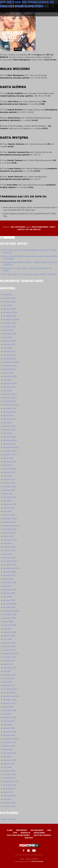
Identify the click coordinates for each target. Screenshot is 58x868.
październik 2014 (11, 782)
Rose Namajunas (40, 227)
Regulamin (39, 833)
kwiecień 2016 (10, 718)
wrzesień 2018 (10, 614)
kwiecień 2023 (10, 426)
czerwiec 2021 (10, 497)
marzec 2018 (9, 636)
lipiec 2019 (8, 579)
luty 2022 (8, 476)
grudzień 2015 (10, 732)
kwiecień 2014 (10, 803)
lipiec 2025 (8, 330)
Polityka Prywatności (18, 835)
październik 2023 (11, 405)
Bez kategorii (18, 227)
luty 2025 (8, 348)
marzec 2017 (9, 678)
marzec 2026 (9, 302)
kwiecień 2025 (10, 341)
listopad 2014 (9, 778)
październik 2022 (11, 447)
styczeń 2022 (9, 479)
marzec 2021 (9, 508)
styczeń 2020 (9, 558)
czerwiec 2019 (10, 583)
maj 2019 (7, 586)
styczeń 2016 (9, 728)
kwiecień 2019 (10, 590)
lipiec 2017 (8, 664)
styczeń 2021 (9, 515)
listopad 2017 (9, 650)
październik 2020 (11, 526)
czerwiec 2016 (10, 710)
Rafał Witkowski (33, 13)
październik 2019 (11, 568)
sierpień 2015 (9, 746)
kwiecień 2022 (10, 469)
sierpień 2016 (9, 703)
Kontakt (29, 838)
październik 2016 (11, 696)
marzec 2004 (9, 806)
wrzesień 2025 (10, 323)
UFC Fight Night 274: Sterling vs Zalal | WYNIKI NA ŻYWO (30, 274)
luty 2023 (8, 433)
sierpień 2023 (9, 412)
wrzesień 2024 (10, 366)
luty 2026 (8, 305)
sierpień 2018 (9, 618)
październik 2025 (11, 320)
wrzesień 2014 (10, 785)
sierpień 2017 (9, 661)
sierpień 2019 (9, 575)
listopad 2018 (9, 607)
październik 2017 (11, 654)
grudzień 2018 (10, 604)
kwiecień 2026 (10, 298)
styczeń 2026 (9, 309)
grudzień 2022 (10, 440)
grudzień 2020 (10, 519)
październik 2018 (11, 611)
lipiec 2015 (8, 750)
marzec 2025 (9, 344)
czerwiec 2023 (10, 419)
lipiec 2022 (8, 458)
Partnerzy (22, 830)
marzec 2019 (9, 593)
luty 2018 (8, 639)
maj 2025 (7, 337)
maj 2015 (7, 757)
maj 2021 (7, 501)
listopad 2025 (9, 316)
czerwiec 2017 (10, 668)
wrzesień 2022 (10, 451)
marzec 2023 (9, 430)
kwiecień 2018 (10, 632)
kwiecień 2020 (10, 547)
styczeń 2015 (9, 771)
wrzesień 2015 (10, 742)
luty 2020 (8, 554)
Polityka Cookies (42, 835)
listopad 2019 (9, 565)
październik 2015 (11, 739)
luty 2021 (7, 511)
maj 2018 (7, 629)
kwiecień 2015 (10, 760)
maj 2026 (7, 295)
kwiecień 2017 (10, 675)
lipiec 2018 (8, 622)
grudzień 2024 (10, 355)
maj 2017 (7, 671)
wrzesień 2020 (10, 529)
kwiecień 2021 (10, 504)
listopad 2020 (10, 522)
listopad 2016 (9, 693)
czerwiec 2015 (10, 753)
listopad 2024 (10, 359)
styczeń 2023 (9, 437)
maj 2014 (7, 799)
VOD (49, 830)
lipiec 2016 (8, 707)
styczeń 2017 (9, 686)
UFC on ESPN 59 (33, 229)
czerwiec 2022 (10, 462)
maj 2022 (7, 465)
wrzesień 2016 (10, 700)
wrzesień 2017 (10, 657)
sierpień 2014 (9, 789)
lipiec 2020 (8, 536)
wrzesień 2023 (10, 408)
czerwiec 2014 (10, 796)
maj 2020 (8, 543)
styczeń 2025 (9, 352)
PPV (15, 833)
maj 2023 (7, 423)
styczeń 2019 (9, 600)
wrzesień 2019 (10, 572)
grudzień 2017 (10, 646)
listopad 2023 (10, 401)
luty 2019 (7, 597)
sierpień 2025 (9, 327)
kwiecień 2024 (10, 384)
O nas (10, 830)
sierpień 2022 (9, 455)
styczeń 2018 (9, 643)
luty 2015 (7, 767)
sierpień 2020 (10, 533)
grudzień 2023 (10, 398)
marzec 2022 (9, 472)
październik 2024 (11, 362)
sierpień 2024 (9, 369)
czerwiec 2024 (10, 376)
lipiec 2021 (8, 494)
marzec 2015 (9, 764)
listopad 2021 (9, 483)
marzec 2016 (9, 721)
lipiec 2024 (8, 373)
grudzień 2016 (10, 689)
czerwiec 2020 (10, 540)
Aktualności (37, 830)
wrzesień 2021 (10, 487)
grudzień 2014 (10, 774)
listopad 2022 (10, 444)
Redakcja (26, 833)
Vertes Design (37, 861)
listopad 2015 (9, 735)
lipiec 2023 (8, 416)
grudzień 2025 (10, 312)
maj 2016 (7, 714)
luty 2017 (7, 682)
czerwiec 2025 (10, 334)
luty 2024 (8, 391)
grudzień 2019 (10, 561)
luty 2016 (7, 725)
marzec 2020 (9, 551)
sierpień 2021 (9, 490)
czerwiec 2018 (10, 625)
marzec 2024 (9, 387)
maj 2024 (7, 380)
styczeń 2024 (9, 394)
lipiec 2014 (8, 792)
